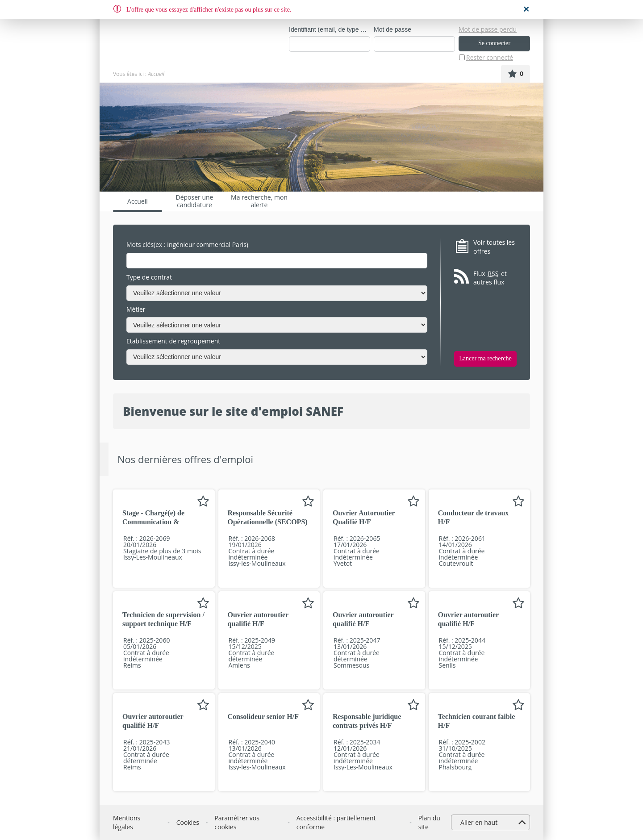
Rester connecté (490, 57)
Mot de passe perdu (488, 29)
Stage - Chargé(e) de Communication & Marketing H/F (153, 522)
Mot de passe (392, 29)
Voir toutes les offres (494, 247)
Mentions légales (127, 822)
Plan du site (429, 822)
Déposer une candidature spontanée (195, 201)
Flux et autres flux (490, 278)
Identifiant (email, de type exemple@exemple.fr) (330, 29)
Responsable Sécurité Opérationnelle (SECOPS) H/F (268, 522)
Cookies (188, 822)
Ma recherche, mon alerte (259, 201)
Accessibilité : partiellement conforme (336, 822)
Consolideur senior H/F (263, 717)
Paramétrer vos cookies (237, 822)
